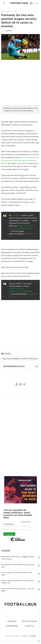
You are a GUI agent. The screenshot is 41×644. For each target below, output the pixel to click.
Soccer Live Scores (29, 621)
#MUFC (21, 289)
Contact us (29, 626)
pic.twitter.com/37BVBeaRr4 (20, 291)
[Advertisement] (20, 83)
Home (3, 11)
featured (9, 11)
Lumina (33, 636)
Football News (12, 626)
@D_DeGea (16, 215)
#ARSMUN (21, 226)
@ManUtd (30, 226)
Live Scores (12, 621)
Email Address (9, 524)
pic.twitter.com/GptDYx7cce (20, 228)
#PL (30, 221)
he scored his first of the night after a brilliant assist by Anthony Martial (20, 160)
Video (15, 11)
